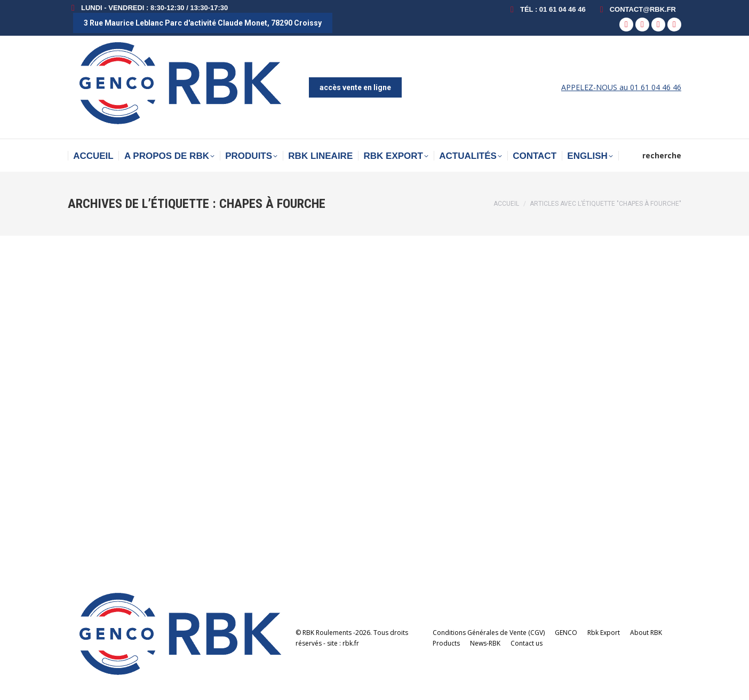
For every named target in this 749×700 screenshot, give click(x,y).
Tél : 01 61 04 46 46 (546, 9)
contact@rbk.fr (636, 9)
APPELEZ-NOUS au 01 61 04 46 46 (621, 87)
